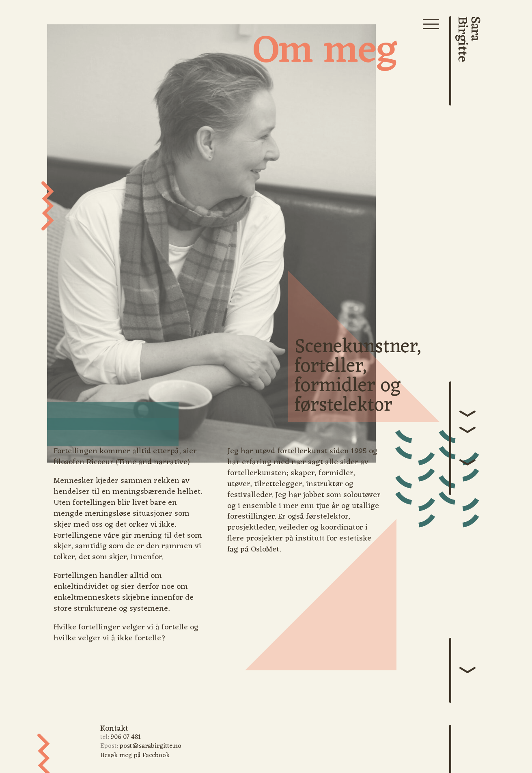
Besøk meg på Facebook (135, 756)
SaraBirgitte (468, 39)
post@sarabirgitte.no (150, 746)
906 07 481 (126, 737)
